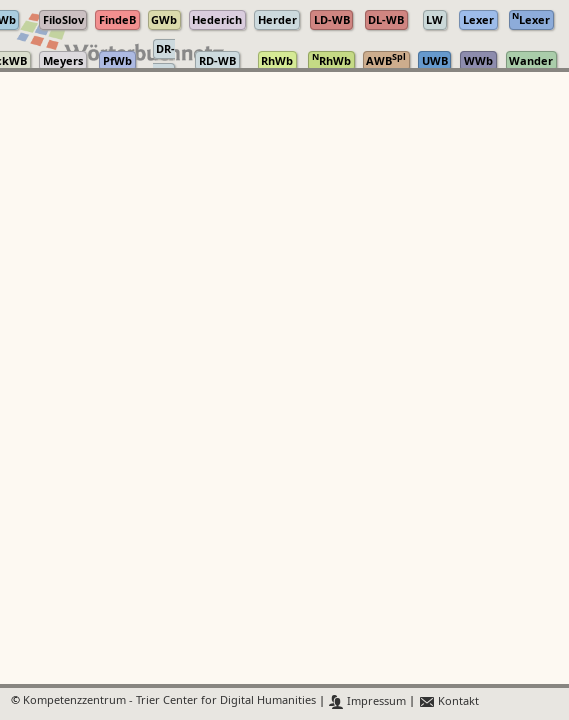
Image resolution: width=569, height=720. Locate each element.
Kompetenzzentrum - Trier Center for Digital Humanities (169, 701)
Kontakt (448, 701)
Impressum (367, 701)
